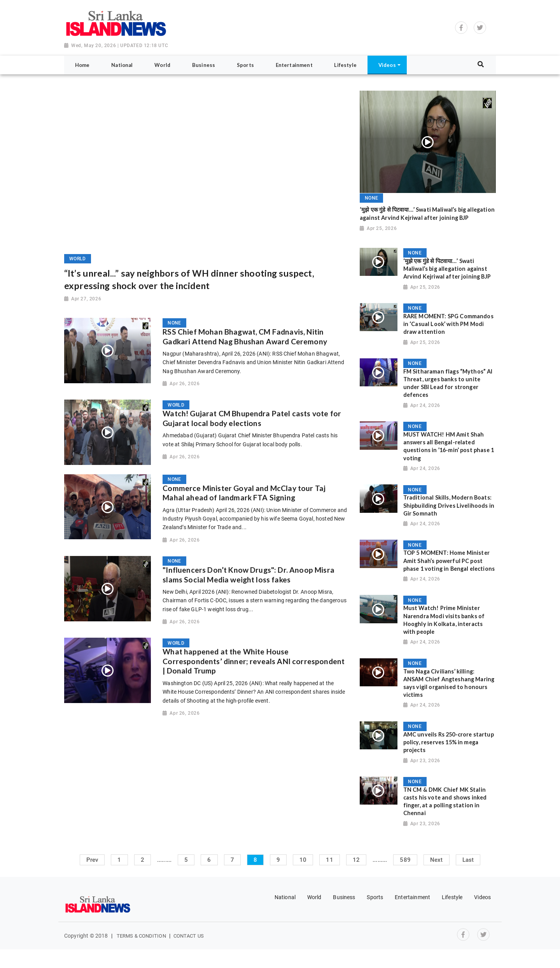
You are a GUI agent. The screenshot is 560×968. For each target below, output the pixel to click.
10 (303, 860)
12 (356, 860)
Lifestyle (452, 897)
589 (405, 860)
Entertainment (412, 897)
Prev (92, 860)
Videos (482, 897)
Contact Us (189, 936)
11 (329, 860)
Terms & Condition (141, 936)
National (285, 897)
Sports (375, 897)
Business (344, 897)
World (314, 897)
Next (437, 860)
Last (468, 860)
